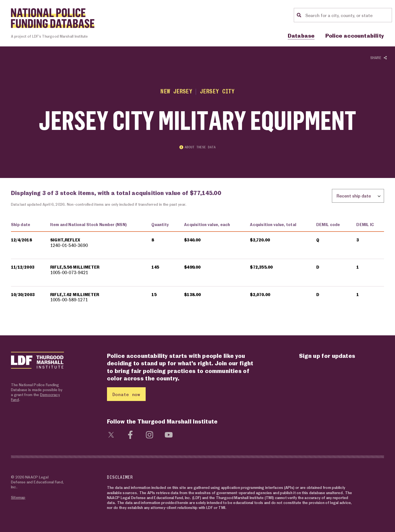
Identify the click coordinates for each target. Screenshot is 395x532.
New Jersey (176, 91)
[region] (198, 266)
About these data (198, 147)
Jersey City (217, 91)
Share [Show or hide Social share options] (379, 58)
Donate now (126, 394)
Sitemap (18, 497)
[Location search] (348, 15)
